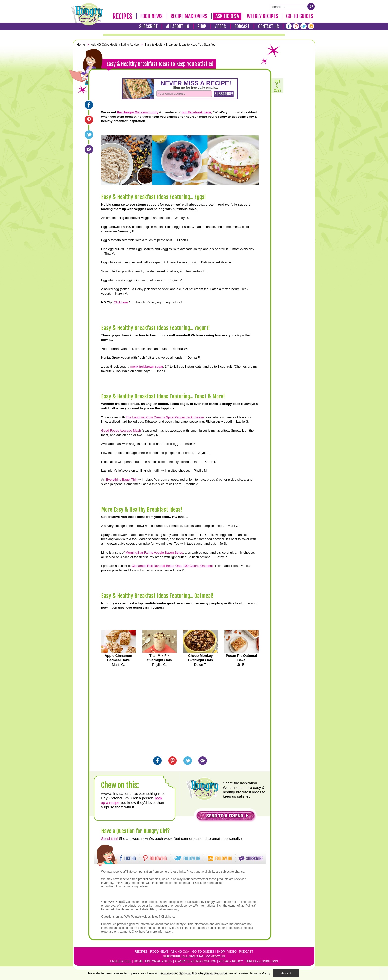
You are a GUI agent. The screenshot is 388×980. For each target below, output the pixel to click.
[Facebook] (289, 26)
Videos (220, 27)
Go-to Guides (203, 952)
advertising (130, 887)
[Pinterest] (296, 26)
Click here (121, 302)
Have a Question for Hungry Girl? (135, 831)
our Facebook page (196, 112)
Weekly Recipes (262, 16)
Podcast (242, 27)
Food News (152, 16)
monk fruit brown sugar (147, 366)
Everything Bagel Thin (122, 479)
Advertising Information (195, 961)
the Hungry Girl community (138, 112)
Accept (286, 973)
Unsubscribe (121, 961)
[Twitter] (303, 26)
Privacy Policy (231, 961)
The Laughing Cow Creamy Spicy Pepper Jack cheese (165, 417)
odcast (247, 952)
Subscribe (148, 27)
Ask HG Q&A (227, 16)
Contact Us (268, 27)
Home (138, 961)
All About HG (178, 27)
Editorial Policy (159, 961)
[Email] (89, 149)
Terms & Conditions (262, 961)
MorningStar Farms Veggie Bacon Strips (154, 552)
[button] (226, 817)
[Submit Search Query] (311, 6)
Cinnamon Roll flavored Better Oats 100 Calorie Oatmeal (172, 566)
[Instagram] (311, 26)
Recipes (122, 16)
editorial (112, 887)
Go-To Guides (300, 16)
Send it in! (109, 838)
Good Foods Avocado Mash (121, 431)
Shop (202, 27)
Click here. (168, 917)
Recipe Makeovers (189, 16)
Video (232, 952)
